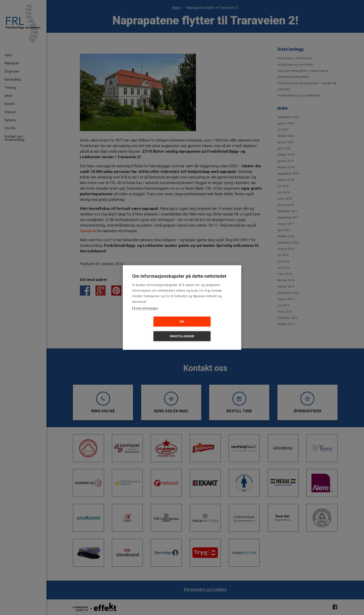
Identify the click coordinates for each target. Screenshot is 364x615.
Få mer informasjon (145, 316)
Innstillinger (209, 329)
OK (155, 329)
